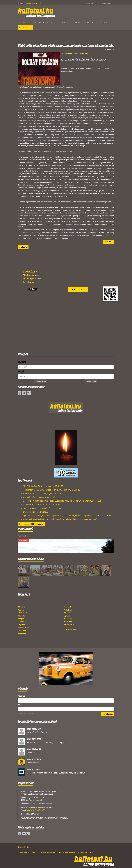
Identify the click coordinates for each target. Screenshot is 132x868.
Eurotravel (22, 622)
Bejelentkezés (41, 381)
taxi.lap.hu (22, 634)
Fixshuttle (68, 607)
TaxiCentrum (69, 625)
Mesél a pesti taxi (32, 279)
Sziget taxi (22, 625)
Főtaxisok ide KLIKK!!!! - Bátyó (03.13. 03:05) (42, 493)
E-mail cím (22, 696)
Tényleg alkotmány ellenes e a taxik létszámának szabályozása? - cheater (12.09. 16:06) (60, 519)
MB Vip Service (70, 629)
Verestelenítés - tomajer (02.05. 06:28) (39, 497)
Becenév (22, 362)
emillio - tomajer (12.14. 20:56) (36, 512)
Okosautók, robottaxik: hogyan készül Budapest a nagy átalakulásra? (56, 773)
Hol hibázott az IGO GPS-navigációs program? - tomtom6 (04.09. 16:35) (53, 490)
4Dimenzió (22, 607)
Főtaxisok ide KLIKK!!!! (37, 753)
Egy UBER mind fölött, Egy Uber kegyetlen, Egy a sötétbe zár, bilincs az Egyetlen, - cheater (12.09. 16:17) (67, 516)
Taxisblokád (29, 282)
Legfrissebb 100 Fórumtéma (31, 524)
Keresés (26, 28)
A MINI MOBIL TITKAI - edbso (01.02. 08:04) (42, 505)
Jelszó (20, 372)
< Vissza (23, 247)
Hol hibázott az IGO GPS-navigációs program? (47, 743)
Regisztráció (91, 381)
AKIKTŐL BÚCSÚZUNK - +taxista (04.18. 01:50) (43, 486)
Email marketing (22, 713)
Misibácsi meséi (31, 275)
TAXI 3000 (68, 622)
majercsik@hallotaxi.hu (36, 810)
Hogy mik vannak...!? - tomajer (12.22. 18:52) (42, 508)
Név (19, 704)
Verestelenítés (33, 763)
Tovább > (108, 242)
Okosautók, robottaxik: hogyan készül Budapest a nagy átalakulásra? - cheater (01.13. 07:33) (62, 501)
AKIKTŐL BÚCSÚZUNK (37, 732)
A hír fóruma (78, 290)
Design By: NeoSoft (25, 847)
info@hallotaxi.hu (31, 3)
